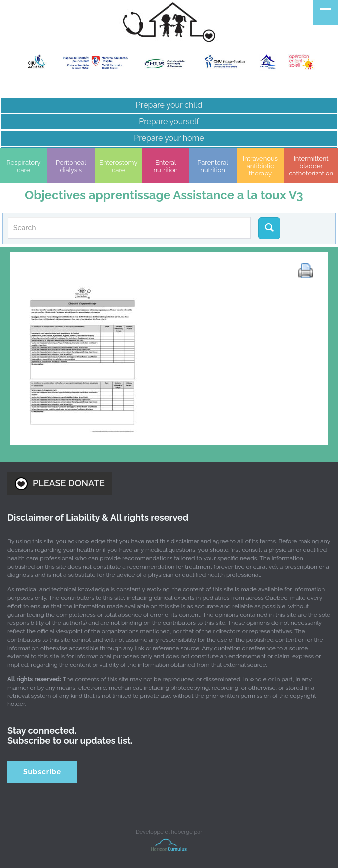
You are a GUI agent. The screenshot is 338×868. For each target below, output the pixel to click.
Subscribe (42, 772)
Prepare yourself (169, 121)
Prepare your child (169, 105)
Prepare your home (169, 138)
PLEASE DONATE (60, 484)
